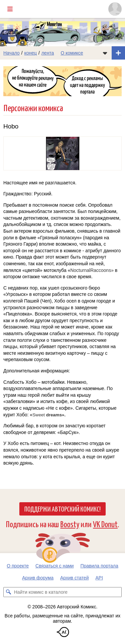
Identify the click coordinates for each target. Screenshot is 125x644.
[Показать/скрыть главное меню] (10, 9)
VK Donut (105, 524)
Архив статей (75, 578)
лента (48, 53)
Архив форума (38, 578)
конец (31, 53)
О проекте (18, 566)
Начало (11, 53)
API (99, 578)
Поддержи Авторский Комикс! (62, 509)
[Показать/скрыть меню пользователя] (115, 9)
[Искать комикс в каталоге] (8, 592)
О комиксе (72, 53)
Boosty (70, 524)
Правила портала (99, 566)
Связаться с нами (54, 566)
